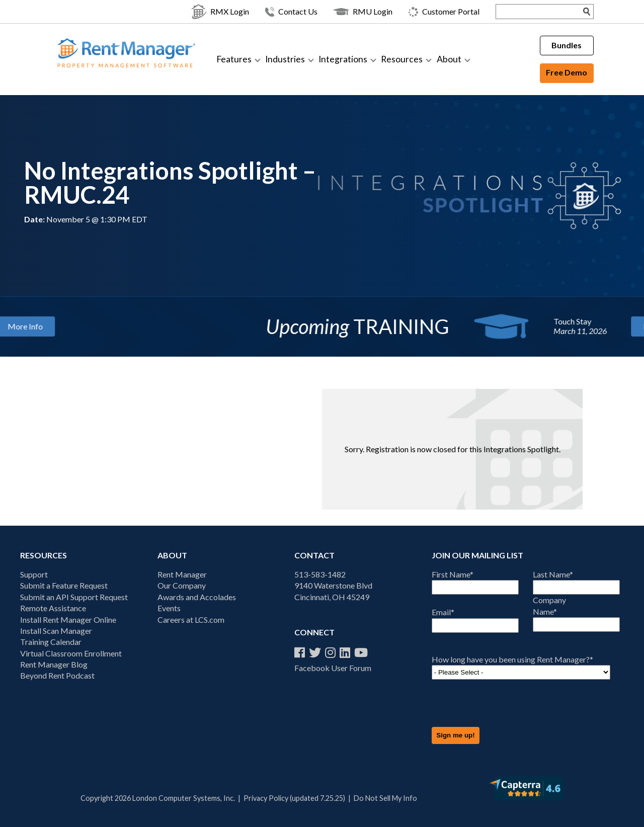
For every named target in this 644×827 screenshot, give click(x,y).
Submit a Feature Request (64, 585)
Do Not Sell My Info (385, 798)
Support (34, 574)
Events (169, 608)
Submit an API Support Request (74, 597)
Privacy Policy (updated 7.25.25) (294, 798)
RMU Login (363, 12)
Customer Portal (444, 12)
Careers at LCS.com (191, 619)
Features (234, 59)
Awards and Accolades (197, 597)
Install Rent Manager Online (68, 619)
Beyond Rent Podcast (57, 675)
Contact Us (291, 12)
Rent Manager (182, 574)
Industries (285, 59)
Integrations (343, 59)
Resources (402, 59)
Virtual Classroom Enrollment (71, 653)
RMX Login (220, 12)
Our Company (182, 585)
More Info (90, 326)
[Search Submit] (587, 12)
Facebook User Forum (333, 668)
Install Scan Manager (56, 631)
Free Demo (567, 72)
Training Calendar (51, 642)
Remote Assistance (53, 608)
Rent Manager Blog (54, 664)
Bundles (567, 45)
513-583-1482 (320, 574)
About (449, 59)
